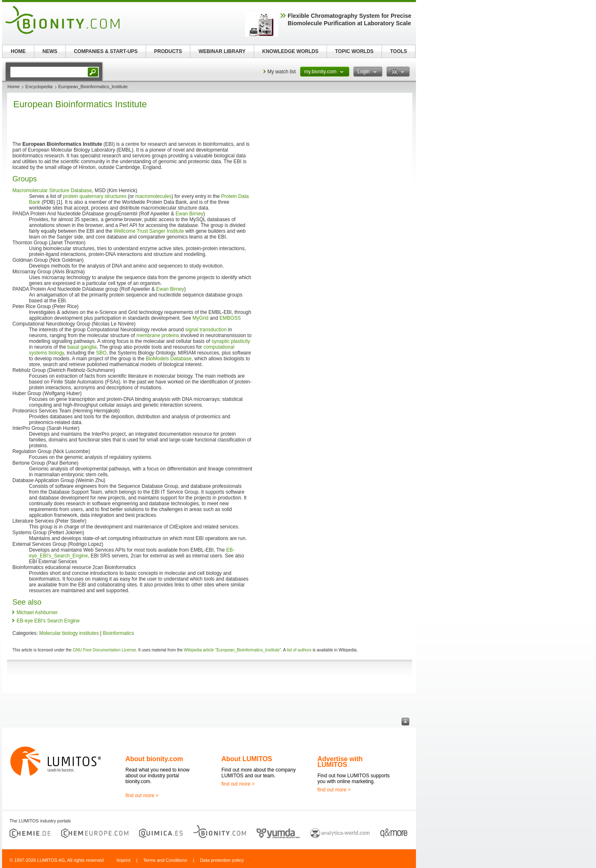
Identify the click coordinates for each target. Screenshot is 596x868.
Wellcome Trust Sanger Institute (149, 231)
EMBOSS (230, 318)
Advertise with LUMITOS (340, 762)
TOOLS (398, 51)
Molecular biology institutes (69, 633)
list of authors (299, 650)
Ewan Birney (189, 214)
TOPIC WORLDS (354, 51)
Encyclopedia (39, 87)
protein (71, 196)
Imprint (123, 860)
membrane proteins (157, 335)
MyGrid (201, 318)
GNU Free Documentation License (105, 650)
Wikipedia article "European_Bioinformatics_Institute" (232, 650)
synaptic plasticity (231, 341)
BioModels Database (169, 359)
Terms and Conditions (165, 860)
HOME (18, 51)
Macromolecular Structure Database (52, 190)
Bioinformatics (119, 633)
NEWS (50, 51)
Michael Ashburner (37, 612)
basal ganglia (82, 347)
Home (13, 87)
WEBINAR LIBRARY (222, 51)
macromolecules (153, 196)
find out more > (142, 796)
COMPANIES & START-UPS (106, 51)
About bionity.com (154, 759)
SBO (101, 353)
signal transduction (206, 330)
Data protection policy (222, 860)
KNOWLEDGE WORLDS (291, 51)
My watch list (282, 72)
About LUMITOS (247, 759)
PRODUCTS (168, 51)
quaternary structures (103, 196)
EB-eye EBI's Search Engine (48, 621)
